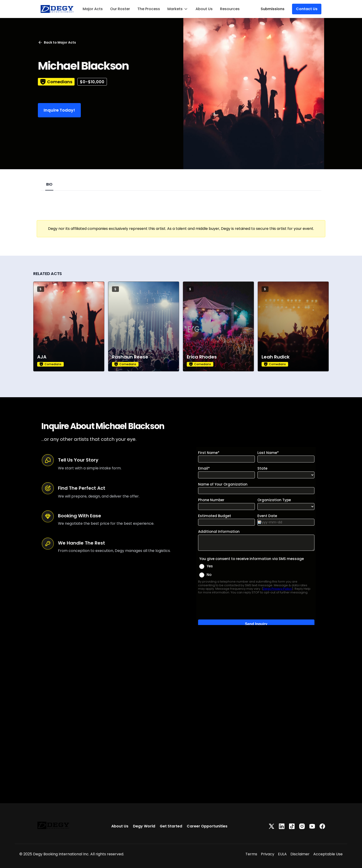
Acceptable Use (328, 854)
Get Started (171, 826)
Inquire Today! (59, 110)
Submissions (273, 9)
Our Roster (120, 9)
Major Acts (93, 9)
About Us (204, 9)
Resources (230, 9)
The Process (149, 9)
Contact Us (307, 9)
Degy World (144, 826)
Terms (251, 854)
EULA (282, 854)
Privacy (268, 854)
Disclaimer (300, 854)
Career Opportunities (207, 826)
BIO (49, 184)
